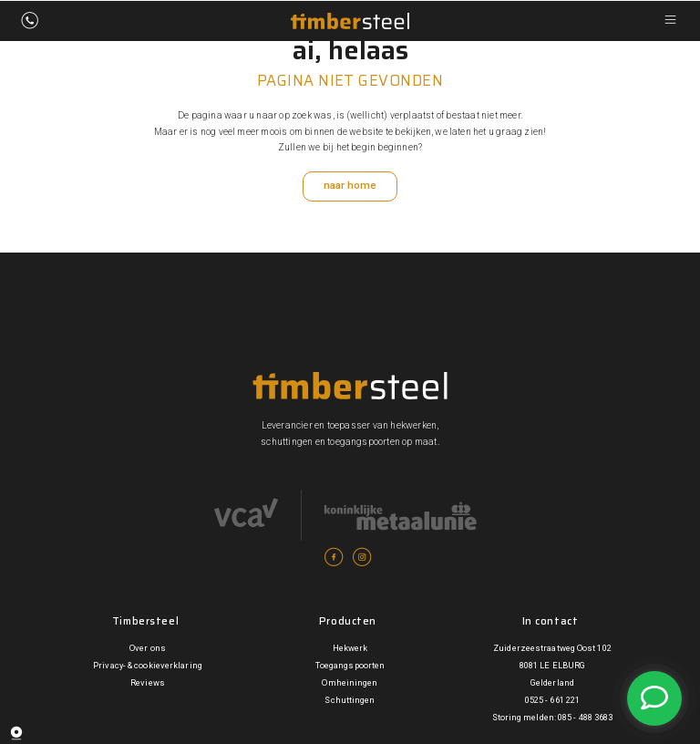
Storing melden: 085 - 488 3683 (552, 719)
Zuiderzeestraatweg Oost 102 (553, 649)
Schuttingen (350, 702)
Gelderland (552, 684)
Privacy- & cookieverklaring (148, 666)
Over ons (148, 649)
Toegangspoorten (350, 666)
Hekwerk (350, 649)
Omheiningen (350, 684)
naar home (350, 187)
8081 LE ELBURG (552, 666)
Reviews (148, 684)
